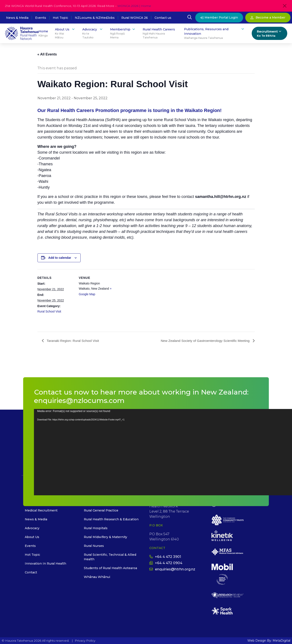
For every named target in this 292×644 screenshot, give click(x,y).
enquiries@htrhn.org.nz (172, 569)
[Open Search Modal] (190, 18)
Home (43, 33)
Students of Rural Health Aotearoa (110, 568)
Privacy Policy (85, 641)
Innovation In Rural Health (45, 563)
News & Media (17, 18)
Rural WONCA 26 (135, 18)
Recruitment (269, 34)
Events (41, 18)
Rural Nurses (94, 546)
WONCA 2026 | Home (134, 6)
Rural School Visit (49, 311)
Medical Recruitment (41, 510)
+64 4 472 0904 (166, 563)
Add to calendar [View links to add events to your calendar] (60, 258)
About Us (65, 33)
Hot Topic (60, 18)
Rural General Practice (101, 510)
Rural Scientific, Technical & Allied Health (110, 557)
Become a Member (268, 17)
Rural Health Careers (160, 33)
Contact (31, 572)
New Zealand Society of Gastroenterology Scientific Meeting (204, 340)
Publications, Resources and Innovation (214, 33)
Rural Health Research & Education (111, 519)
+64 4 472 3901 (165, 557)
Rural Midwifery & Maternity (105, 537)
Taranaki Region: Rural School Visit (73, 340)
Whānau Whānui (97, 577)
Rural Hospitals (96, 528)
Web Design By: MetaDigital (269, 641)
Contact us (163, 18)
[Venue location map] (143, 299)
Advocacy (93, 33)
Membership (123, 33)
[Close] (285, 6)
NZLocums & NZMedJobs (95, 18)
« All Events (47, 54)
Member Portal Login (219, 17)
